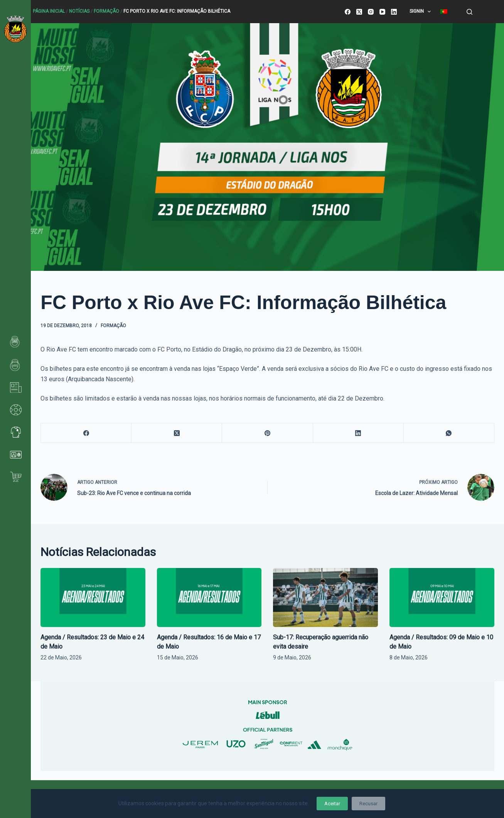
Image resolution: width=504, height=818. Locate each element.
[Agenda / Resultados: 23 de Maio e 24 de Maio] (93, 597)
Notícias (79, 11)
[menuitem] (444, 12)
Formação (106, 11)
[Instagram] (371, 12)
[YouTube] (382, 12)
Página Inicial (49, 11)
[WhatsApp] (449, 433)
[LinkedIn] (394, 12)
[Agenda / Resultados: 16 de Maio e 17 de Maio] (209, 597)
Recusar (368, 804)
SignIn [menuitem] (422, 12)
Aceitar (332, 804)
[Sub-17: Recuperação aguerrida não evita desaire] (325, 597)
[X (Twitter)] (359, 12)
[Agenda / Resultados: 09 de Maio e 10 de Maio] (442, 597)
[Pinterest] (267, 433)
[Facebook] (348, 12)
